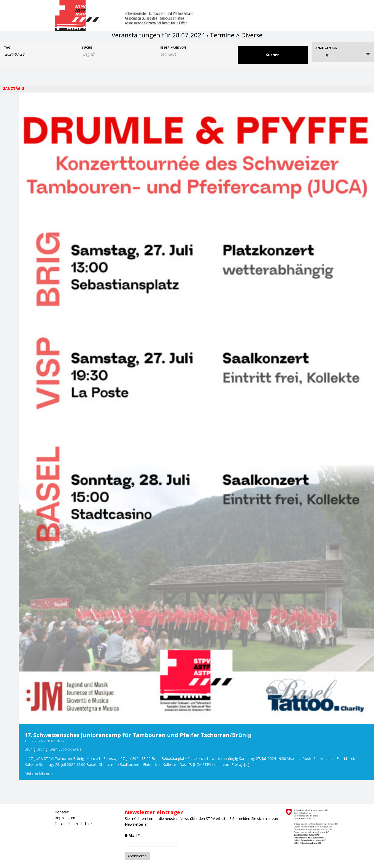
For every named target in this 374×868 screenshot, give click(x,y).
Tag (7, 47)
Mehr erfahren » (39, 773)
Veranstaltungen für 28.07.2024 (158, 35)
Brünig (30, 749)
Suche (87, 47)
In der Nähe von (173, 47)
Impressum (65, 818)
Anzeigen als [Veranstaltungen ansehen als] (326, 48)
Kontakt (62, 812)
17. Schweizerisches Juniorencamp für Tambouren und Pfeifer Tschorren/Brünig (138, 735)
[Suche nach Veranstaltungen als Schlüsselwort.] (117, 54)
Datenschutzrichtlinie (73, 824)
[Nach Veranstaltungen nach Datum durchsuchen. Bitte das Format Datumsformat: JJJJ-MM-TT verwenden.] (39, 54)
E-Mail (132, 835)
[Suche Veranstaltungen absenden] (273, 55)
